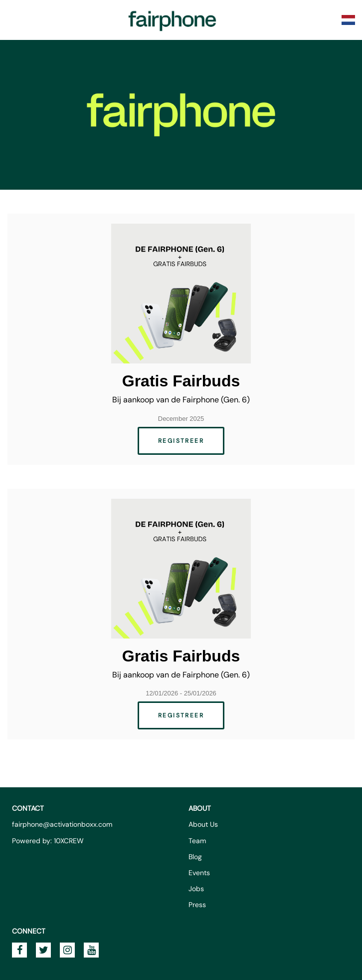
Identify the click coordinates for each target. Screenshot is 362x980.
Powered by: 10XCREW (48, 841)
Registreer (181, 441)
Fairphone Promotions (173, 20)
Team (197, 841)
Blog (195, 857)
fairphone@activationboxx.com (62, 824)
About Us (203, 824)
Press (197, 905)
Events (199, 873)
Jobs (196, 889)
